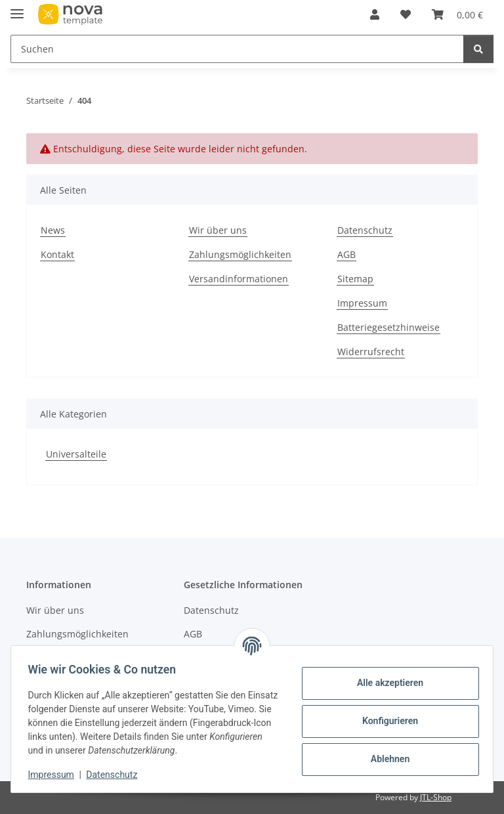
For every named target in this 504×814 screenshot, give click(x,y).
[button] (375, 14)
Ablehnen (386, 759)
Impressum (55, 775)
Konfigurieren (386, 721)
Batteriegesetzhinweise (388, 327)
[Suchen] (237, 49)
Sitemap (355, 279)
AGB (346, 254)
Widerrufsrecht (371, 352)
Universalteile (76, 454)
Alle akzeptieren (386, 683)
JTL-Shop (436, 797)
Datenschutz (116, 775)
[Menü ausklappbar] (17, 8)
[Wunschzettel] (406, 14)
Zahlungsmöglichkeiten (240, 254)
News (53, 230)
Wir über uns (218, 230)
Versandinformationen (239, 279)
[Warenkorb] (457, 14)
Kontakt (57, 254)
